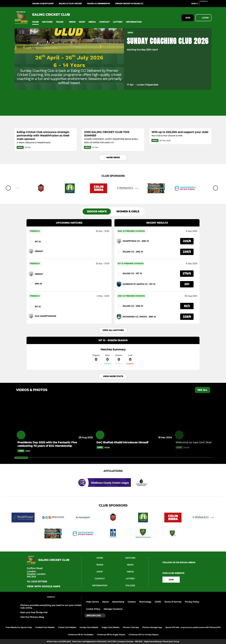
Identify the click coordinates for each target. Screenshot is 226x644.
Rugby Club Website (110, 627)
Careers (132, 602)
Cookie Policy (93, 609)
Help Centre (93, 602)
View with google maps (43, 587)
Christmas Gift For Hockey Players (143, 635)
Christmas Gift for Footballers (81, 635)
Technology (145, 602)
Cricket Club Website (67, 627)
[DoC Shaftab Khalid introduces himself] (134, 419)
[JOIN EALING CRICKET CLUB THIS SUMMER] (113, 111)
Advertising (118, 602)
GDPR (158, 602)
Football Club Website (45, 627)
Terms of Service (173, 602)
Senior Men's (97, 211)
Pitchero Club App (131, 627)
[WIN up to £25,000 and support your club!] (180, 111)
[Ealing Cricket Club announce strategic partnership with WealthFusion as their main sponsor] (46, 111)
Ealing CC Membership (99, 4)
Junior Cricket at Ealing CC (129, 4)
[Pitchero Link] (206, 5)
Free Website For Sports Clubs (19, 627)
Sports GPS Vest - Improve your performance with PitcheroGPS (193, 627)
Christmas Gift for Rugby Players (111, 635)
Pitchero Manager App (152, 627)
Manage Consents (113, 609)
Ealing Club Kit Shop (43, 4)
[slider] (21, 458)
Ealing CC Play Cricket (70, 4)
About (106, 602)
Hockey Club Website (89, 627)
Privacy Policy (192, 602)
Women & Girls (128, 211)
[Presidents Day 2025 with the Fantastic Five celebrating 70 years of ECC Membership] (55, 419)
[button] (35, 22)
